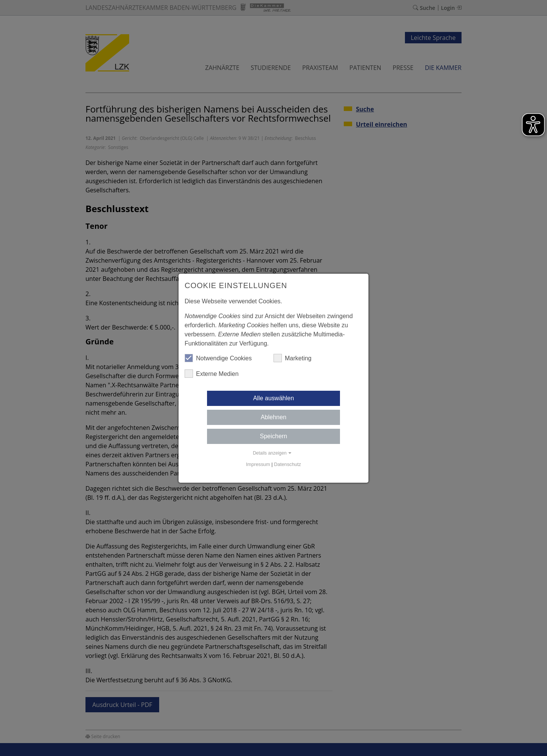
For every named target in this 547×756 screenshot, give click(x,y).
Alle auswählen (273, 398)
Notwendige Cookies (218, 358)
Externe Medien (212, 374)
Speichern (273, 436)
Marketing (292, 358)
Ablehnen (273, 417)
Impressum (258, 464)
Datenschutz (287, 464)
